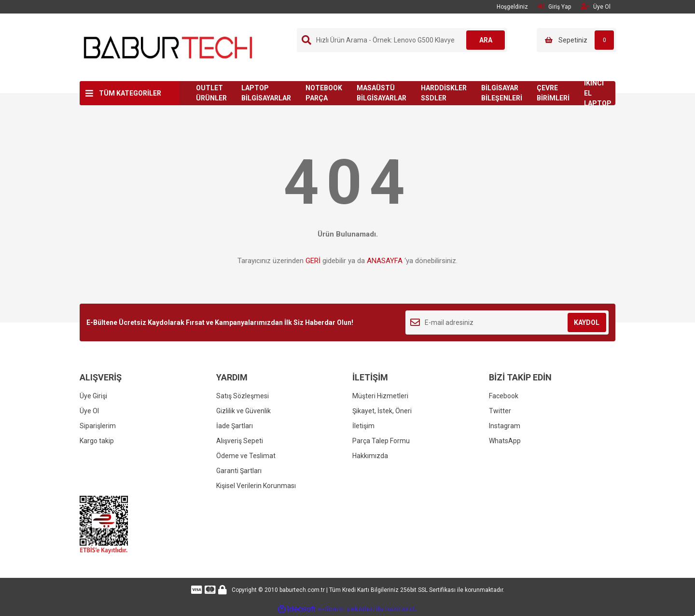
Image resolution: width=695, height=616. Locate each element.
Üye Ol (89, 411)
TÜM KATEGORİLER (130, 93)
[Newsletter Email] (507, 322)
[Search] (402, 40)
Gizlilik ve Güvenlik (243, 411)
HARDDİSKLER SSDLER (444, 93)
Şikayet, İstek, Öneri (382, 411)
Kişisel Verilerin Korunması (256, 486)
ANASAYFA (385, 261)
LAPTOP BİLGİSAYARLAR (266, 93)
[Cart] (577, 40)
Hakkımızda (370, 456)
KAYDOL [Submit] (587, 322)
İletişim (363, 426)
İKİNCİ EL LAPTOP (598, 93)
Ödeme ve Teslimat (246, 456)
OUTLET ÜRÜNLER (211, 93)
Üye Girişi (93, 396)
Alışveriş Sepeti (240, 441)
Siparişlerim (98, 426)
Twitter (500, 411)
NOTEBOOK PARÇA (324, 93)
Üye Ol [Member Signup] (596, 7)
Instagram (505, 426)
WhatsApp (505, 441)
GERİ (313, 261)
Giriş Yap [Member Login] (554, 7)
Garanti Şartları (239, 471)
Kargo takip (97, 441)
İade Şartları (235, 426)
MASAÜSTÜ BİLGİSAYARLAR (382, 93)
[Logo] (168, 47)
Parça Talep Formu (381, 441)
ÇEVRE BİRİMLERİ (553, 93)
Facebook (504, 396)
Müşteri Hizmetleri (380, 396)
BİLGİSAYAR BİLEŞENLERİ (502, 93)
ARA (486, 40)
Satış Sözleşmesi (243, 396)
